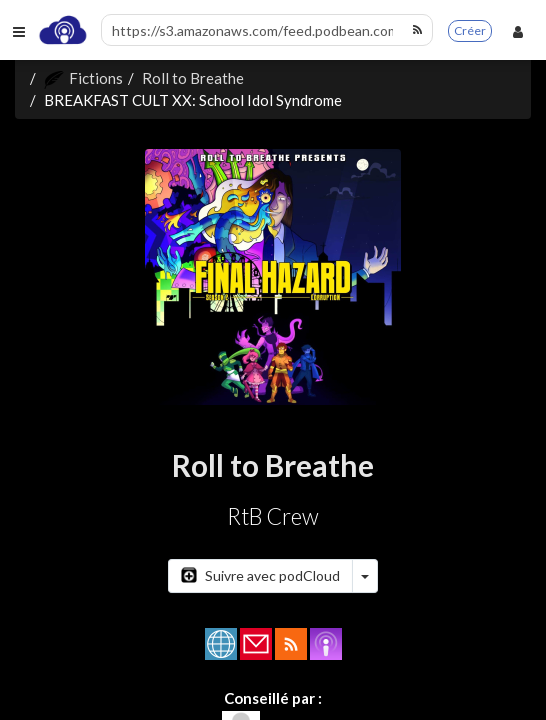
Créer (470, 30)
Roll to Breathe (193, 78)
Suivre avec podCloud (260, 575)
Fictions (83, 78)
